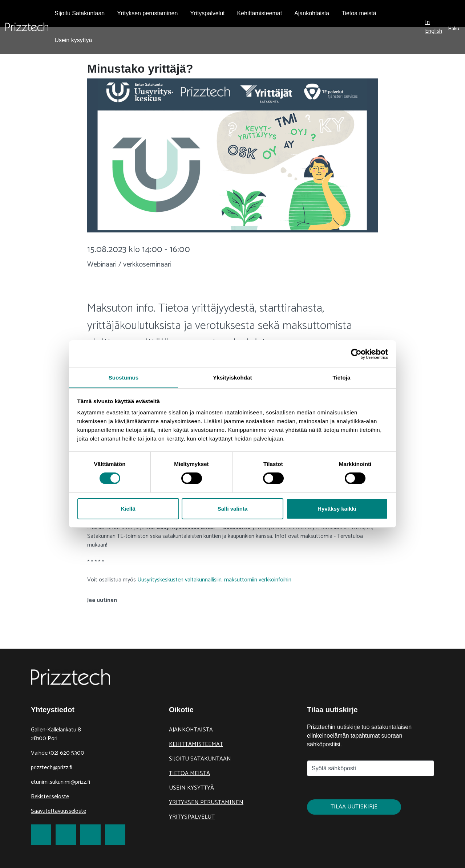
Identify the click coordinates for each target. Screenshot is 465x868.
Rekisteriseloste (50, 797)
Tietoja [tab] (342, 377)
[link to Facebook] (41, 835)
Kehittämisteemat (196, 744)
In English (434, 27)
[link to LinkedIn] (90, 835)
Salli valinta (233, 509)
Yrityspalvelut (192, 817)
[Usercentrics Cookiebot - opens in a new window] (356, 354)
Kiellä (128, 509)
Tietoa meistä (189, 773)
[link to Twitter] (66, 835)
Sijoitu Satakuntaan (200, 759)
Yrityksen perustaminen (206, 802)
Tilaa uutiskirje (354, 807)
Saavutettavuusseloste (58, 811)
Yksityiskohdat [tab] (232, 377)
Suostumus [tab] (124, 377)
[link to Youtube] (115, 835)
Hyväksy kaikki (337, 509)
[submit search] (454, 27)
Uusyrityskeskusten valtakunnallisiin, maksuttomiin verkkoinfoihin (214, 580)
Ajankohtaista (191, 730)
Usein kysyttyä (191, 788)
